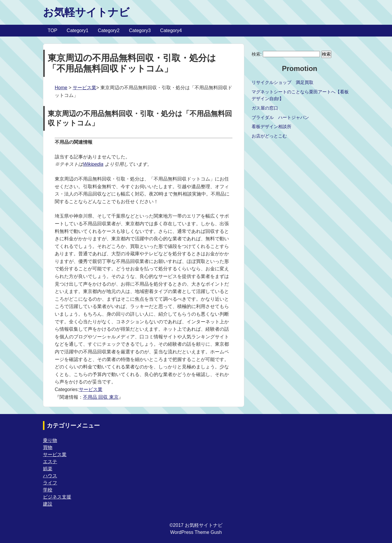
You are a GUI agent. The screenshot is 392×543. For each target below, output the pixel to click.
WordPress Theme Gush (196, 532)
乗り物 (50, 440)
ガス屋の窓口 (265, 108)
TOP (53, 30)
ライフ (50, 483)
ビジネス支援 (57, 497)
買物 (48, 447)
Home (61, 88)
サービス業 (84, 88)
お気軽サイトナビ (86, 12)
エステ (50, 462)
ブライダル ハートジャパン (280, 117)
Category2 (109, 30)
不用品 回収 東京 (101, 397)
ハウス (50, 476)
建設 (48, 504)
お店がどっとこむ (269, 136)
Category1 (78, 30)
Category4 (171, 30)
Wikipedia (93, 164)
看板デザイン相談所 (271, 126)
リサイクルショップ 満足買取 (283, 82)
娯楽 (48, 469)
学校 (48, 490)
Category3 (140, 30)
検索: (257, 54)
